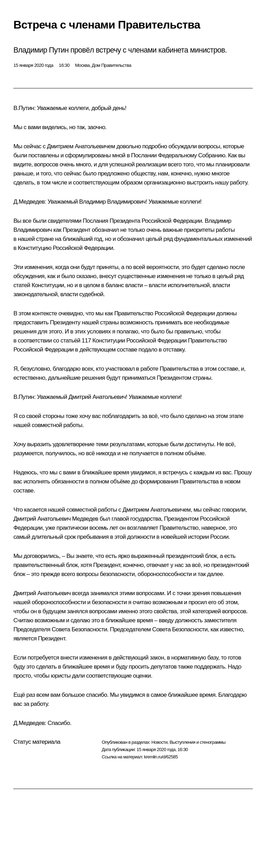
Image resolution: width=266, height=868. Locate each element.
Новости (159, 742)
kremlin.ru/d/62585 (161, 757)
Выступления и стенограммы (197, 742)
